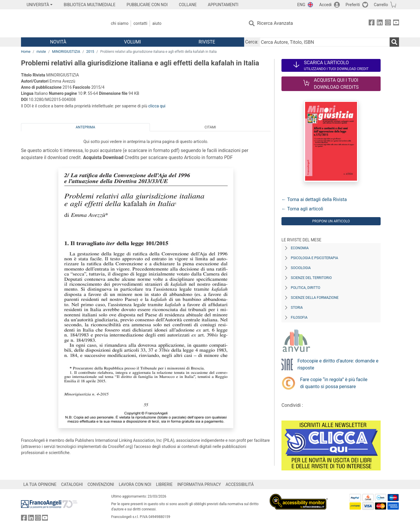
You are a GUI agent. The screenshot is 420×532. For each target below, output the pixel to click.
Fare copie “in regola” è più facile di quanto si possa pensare (334, 383)
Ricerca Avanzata (275, 23)
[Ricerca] (394, 42)
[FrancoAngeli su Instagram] (388, 23)
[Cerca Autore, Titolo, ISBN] (325, 42)
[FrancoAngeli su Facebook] (372, 23)
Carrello (381, 5)
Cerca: (252, 42)
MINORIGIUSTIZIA (66, 52)
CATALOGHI (72, 484)
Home (26, 52)
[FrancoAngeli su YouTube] (396, 23)
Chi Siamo (120, 23)
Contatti (140, 23)
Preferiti (353, 5)
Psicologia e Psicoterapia (314, 258)
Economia (300, 248)
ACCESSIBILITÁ (240, 484)
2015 (90, 52)
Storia (297, 308)
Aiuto (157, 23)
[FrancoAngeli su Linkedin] (380, 23)
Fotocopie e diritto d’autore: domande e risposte (338, 364)
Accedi (325, 5)
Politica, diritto (306, 288)
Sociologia (301, 268)
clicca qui (157, 106)
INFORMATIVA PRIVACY (199, 484)
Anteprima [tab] (86, 127)
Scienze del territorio (311, 278)
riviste (41, 52)
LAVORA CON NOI (135, 484)
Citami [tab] (210, 127)
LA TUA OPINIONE (40, 484)
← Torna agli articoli (302, 209)
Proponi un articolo (331, 221)
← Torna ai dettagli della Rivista (314, 199)
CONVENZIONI (101, 484)
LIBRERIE (164, 484)
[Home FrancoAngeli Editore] (60, 23)
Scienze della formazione (315, 298)
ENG (301, 5)
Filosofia (299, 318)
